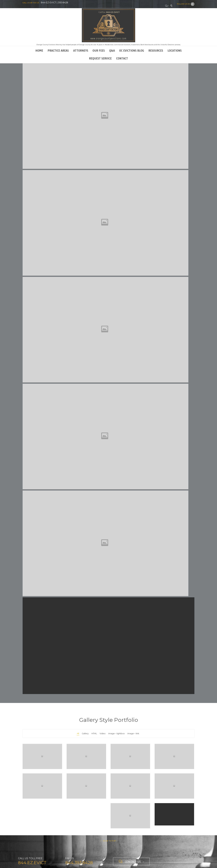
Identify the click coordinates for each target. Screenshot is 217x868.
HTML (94, 733)
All (78, 733)
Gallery (85, 733)
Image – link (133, 733)
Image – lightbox (116, 733)
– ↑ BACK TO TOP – (108, 841)
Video (103, 733)
